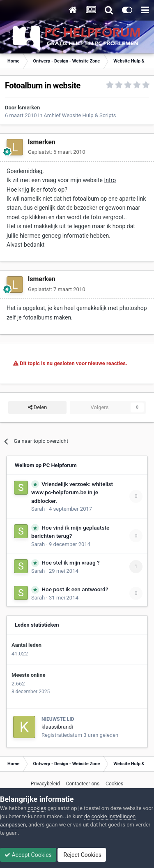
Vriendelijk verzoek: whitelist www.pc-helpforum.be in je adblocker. (72, 492)
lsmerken (29, 108)
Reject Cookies (82, 855)
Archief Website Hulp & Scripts (80, 115)
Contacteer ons (83, 784)
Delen (38, 407)
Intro (110, 180)
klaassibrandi (57, 727)
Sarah (38, 509)
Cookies (114, 784)
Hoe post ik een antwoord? (75, 589)
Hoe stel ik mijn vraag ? (70, 562)
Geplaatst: (56, 152)
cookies (37, 808)
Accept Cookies (28, 855)
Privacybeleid (45, 784)
